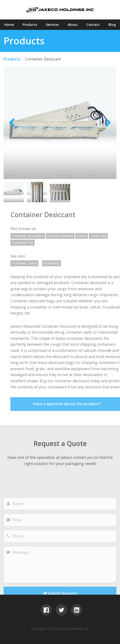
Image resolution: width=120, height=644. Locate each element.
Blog (112, 25)
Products (30, 25)
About (73, 25)
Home (9, 25)
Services (52, 25)
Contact (93, 25)
